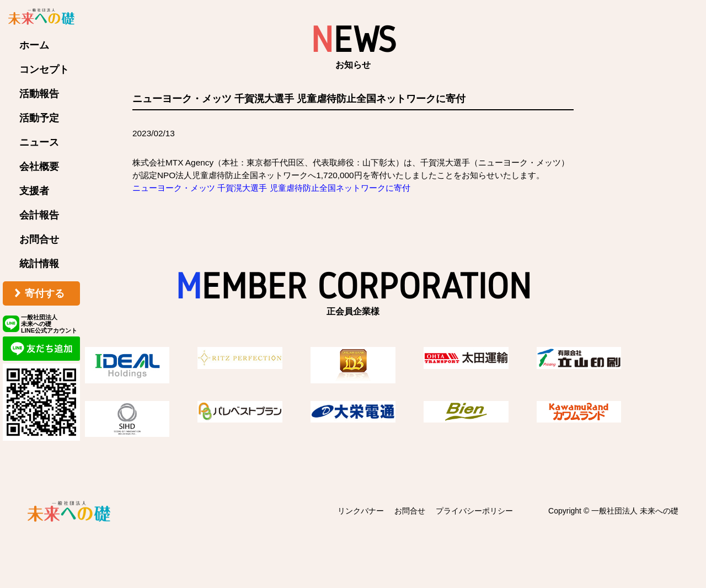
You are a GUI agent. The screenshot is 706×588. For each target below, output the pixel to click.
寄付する (45, 293)
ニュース (39, 142)
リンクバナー (361, 511)
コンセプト (44, 70)
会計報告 (39, 215)
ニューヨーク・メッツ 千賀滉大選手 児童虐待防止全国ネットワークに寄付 (271, 188)
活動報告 (39, 94)
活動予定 (39, 118)
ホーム (34, 45)
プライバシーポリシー (474, 511)
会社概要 (39, 167)
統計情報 (39, 264)
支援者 (34, 191)
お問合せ (39, 239)
